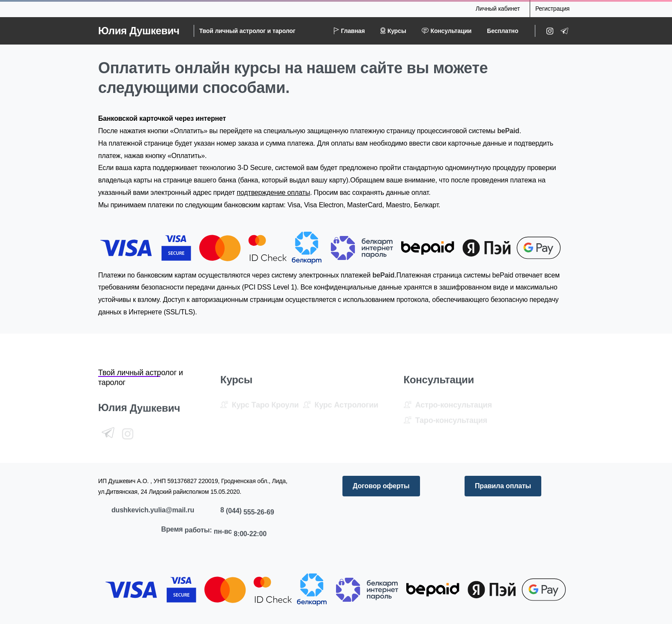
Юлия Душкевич (139, 31)
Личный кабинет (498, 9)
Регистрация (552, 9)
